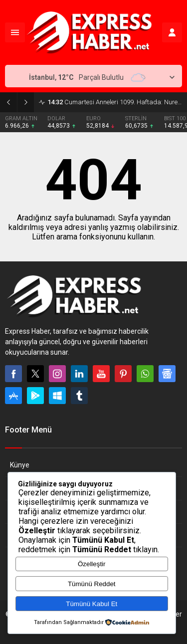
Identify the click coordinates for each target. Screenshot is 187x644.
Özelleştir (92, 564)
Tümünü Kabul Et (92, 604)
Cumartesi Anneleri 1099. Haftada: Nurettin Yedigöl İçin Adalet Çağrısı (115, 102)
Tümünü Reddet (92, 584)
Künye (20, 465)
